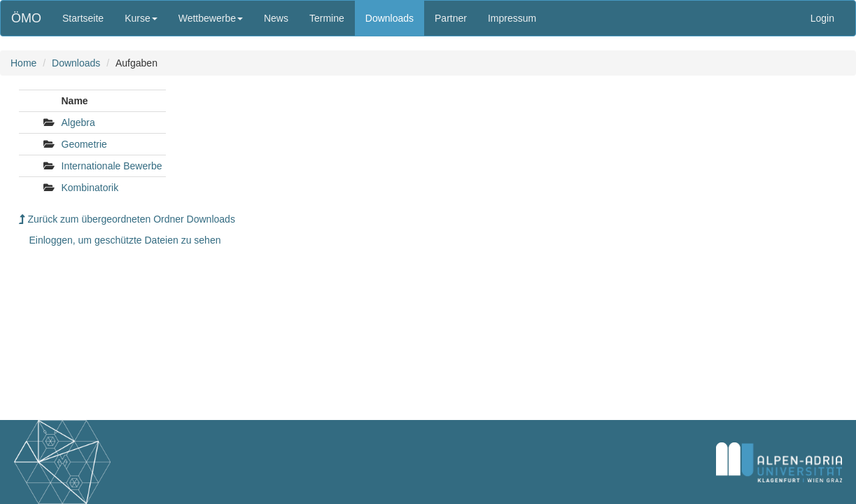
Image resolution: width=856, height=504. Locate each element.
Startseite (83, 18)
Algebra (78, 122)
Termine (327, 18)
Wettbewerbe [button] (211, 18)
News (276, 18)
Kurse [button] (141, 18)
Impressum (512, 18)
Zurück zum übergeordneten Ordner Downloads (127, 219)
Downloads (390, 18)
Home (23, 63)
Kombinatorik (90, 188)
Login (822, 18)
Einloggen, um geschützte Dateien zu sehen (125, 240)
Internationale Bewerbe (112, 166)
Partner (451, 18)
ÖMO (26, 18)
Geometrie (84, 144)
